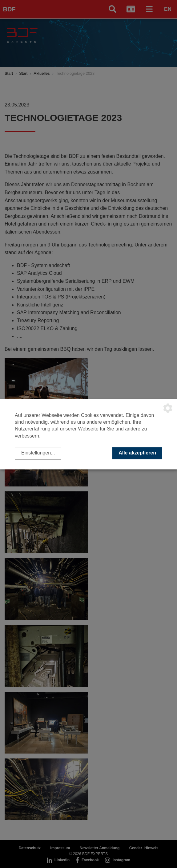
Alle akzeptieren (137, 453)
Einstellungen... (38, 453)
